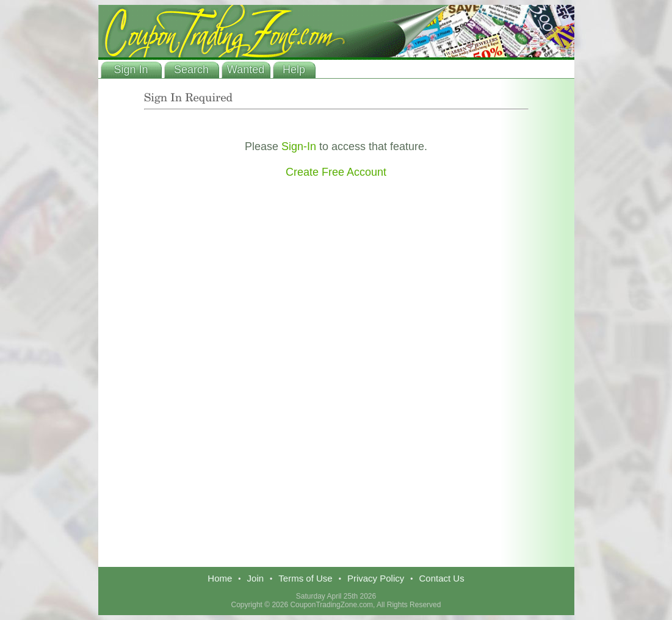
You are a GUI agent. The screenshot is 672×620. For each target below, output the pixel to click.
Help (294, 70)
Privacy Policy (376, 578)
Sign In (131, 70)
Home (220, 578)
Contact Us (441, 578)
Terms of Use (305, 578)
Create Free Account (336, 172)
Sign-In (299, 146)
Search (191, 70)
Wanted (246, 70)
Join (256, 578)
